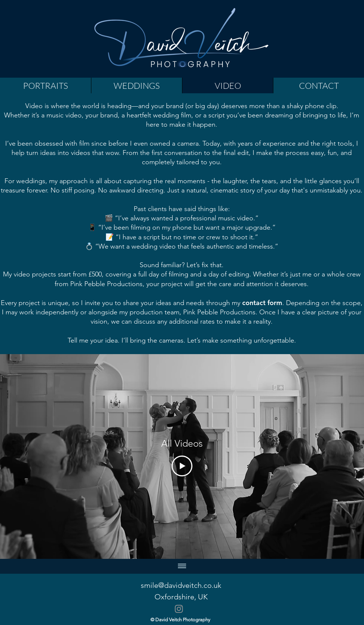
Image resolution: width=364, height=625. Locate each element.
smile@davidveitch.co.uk (181, 585)
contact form (262, 303)
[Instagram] (179, 609)
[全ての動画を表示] (182, 566)
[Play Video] (182, 466)
